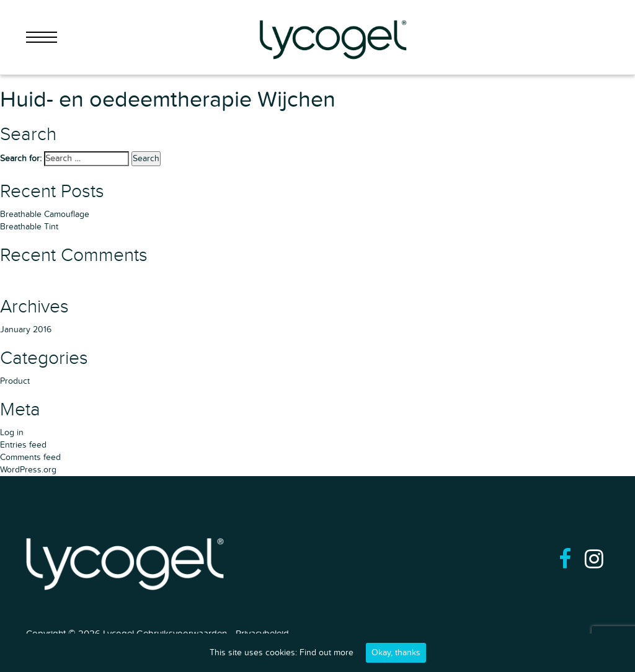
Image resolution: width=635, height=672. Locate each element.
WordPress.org (28, 470)
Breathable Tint (29, 227)
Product (15, 381)
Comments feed (30, 457)
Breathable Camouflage (45, 214)
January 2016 (26, 329)
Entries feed (23, 445)
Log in (12, 432)
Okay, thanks (396, 652)
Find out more (326, 652)
